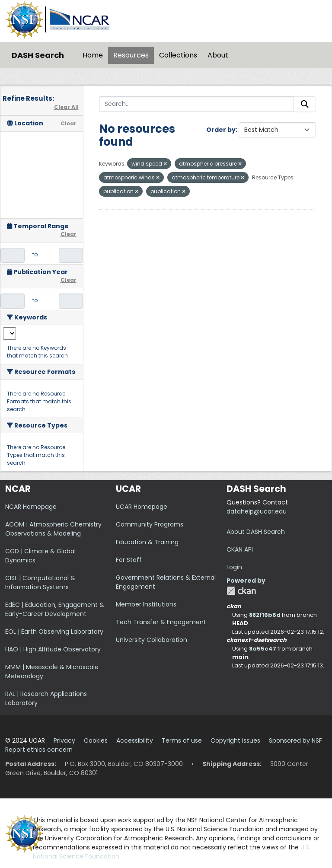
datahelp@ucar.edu (257, 511)
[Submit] (305, 104)
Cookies (96, 740)
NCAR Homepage (31, 507)
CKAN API (240, 549)
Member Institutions (146, 604)
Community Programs (150, 524)
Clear (69, 123)
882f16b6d (265, 615)
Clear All (66, 107)
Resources (131, 55)
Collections (178, 55)
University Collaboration (152, 640)
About (218, 55)
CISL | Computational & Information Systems (40, 582)
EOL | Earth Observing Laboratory (54, 632)
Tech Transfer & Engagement (161, 622)
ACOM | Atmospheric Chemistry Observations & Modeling (53, 529)
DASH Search (38, 55)
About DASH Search (256, 532)
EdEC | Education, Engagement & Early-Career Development (55, 609)
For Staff (129, 560)
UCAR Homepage (142, 507)
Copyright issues (235, 740)
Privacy (64, 740)
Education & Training (147, 542)
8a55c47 (263, 649)
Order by (221, 130)
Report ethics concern (39, 750)
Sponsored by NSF (295, 740)
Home (93, 55)
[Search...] (197, 104)
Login (234, 567)
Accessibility (135, 740)
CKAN (241, 591)
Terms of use (182, 740)
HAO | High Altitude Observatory (53, 649)
